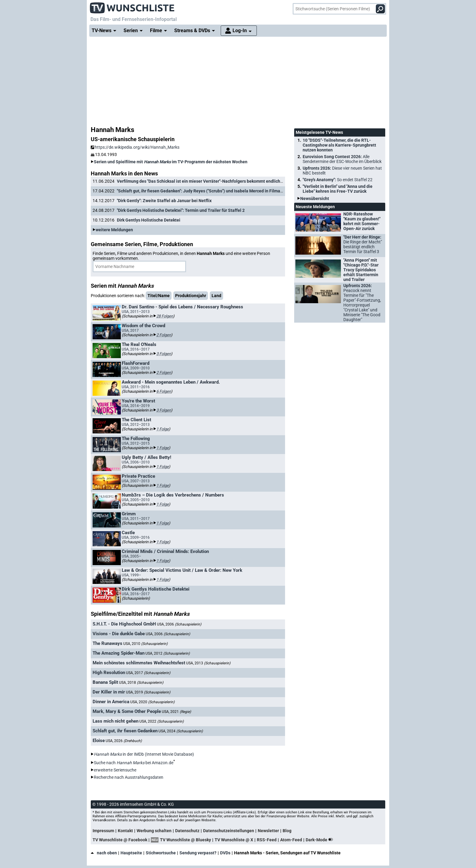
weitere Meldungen (114, 230)
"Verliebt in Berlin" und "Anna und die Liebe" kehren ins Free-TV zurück (338, 189)
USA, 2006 (179, 624)
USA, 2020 (152, 702)
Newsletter (268, 831)
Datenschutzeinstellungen (229, 831)
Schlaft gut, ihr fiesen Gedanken (125, 731)
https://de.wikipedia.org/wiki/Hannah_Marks (135, 147)
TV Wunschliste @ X (234, 840)
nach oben (104, 853)
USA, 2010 (145, 644)
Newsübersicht (315, 198)
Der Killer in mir (109, 692)
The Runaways (107, 643)
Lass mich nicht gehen (116, 721)
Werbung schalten (154, 831)
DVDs (225, 853)
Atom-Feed (291, 840)
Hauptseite (131, 853)
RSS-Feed (267, 840)
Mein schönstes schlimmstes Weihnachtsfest (139, 663)
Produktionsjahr (191, 296)
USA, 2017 (148, 673)
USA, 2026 (124, 741)
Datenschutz (187, 831)
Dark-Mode (321, 840)
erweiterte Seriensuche (115, 770)
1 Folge (163, 429)
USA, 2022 (161, 721)
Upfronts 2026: (342, 171)
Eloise (99, 741)
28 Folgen (165, 316)
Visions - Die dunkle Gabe (119, 634)
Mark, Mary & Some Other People (127, 711)
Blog (287, 831)
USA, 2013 (208, 663)
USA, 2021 (176, 712)
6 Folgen (164, 391)
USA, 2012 (168, 653)
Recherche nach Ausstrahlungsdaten (129, 777)
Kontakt (125, 831)
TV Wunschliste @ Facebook (120, 840)
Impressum (103, 831)
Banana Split (105, 682)
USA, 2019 (148, 692)
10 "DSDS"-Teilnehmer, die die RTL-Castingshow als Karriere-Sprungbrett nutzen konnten (339, 145)
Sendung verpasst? (198, 853)
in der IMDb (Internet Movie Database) (144, 754)
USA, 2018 (141, 683)
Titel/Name (159, 296)
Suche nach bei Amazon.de (134, 763)
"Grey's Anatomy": (338, 180)
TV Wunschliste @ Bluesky (185, 840)
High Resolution (109, 673)
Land (216, 296)
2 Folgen (164, 335)
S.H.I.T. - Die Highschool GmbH (124, 624)
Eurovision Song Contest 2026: (342, 159)
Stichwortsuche (161, 853)
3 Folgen (164, 354)
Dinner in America (111, 702)
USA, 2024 (181, 731)
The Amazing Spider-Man (119, 653)
